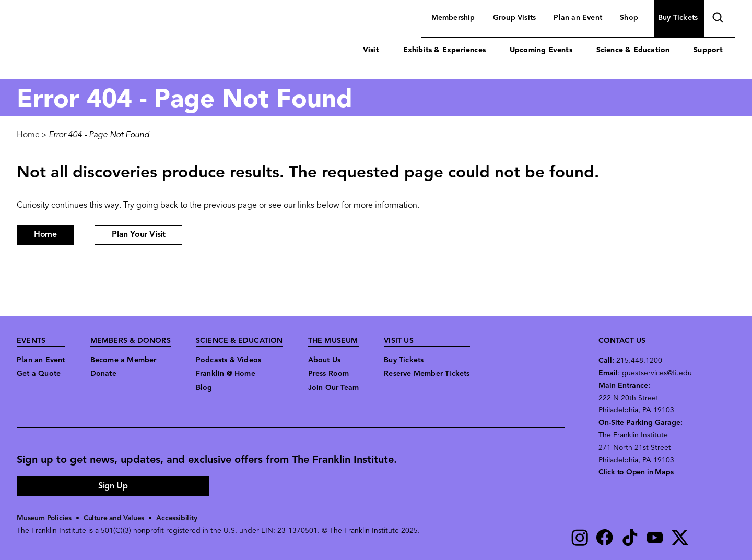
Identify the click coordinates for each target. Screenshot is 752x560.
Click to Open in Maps (636, 473)
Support (708, 50)
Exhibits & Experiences (444, 50)
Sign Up (113, 486)
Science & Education (633, 50)
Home (28, 135)
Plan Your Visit (138, 235)
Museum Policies (45, 519)
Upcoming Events (541, 50)
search (716, 19)
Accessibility (179, 519)
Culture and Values (116, 519)
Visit (371, 50)
